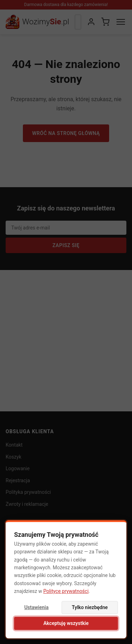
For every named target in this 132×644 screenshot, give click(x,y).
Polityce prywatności (66, 591)
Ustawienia (36, 607)
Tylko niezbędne (90, 607)
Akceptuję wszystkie (66, 623)
